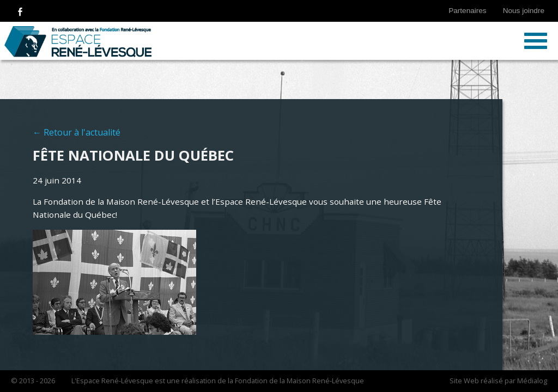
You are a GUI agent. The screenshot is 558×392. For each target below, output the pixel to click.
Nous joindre (524, 11)
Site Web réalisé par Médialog (498, 381)
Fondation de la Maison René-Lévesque (299, 381)
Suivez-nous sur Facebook (20, 11)
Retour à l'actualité (82, 132)
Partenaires (468, 11)
